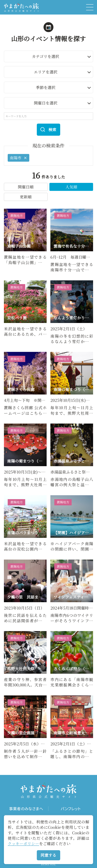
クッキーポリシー (23, 844)
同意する (48, 855)
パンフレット (71, 809)
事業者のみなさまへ (26, 809)
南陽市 (18, 158)
